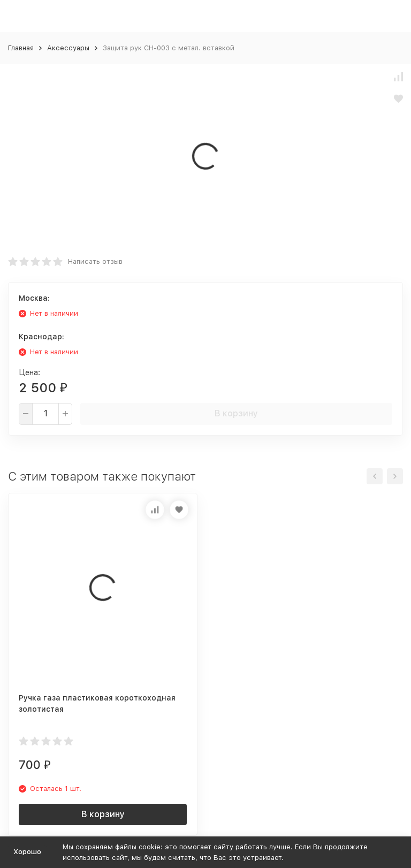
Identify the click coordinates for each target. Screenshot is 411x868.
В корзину (236, 413)
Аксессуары (68, 48)
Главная (21, 48)
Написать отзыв (95, 261)
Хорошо (27, 852)
